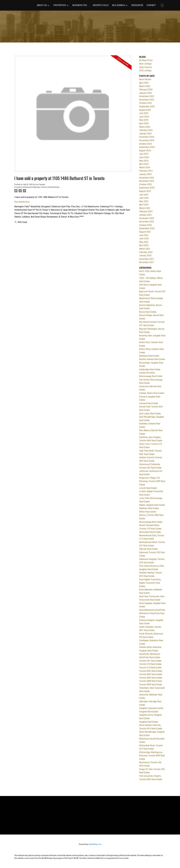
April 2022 (144, 245)
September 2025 (147, 106)
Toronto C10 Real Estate (150, 664)
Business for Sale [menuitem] (81, 5)
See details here (22, 202)
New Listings (145, 64)
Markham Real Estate (149, 508)
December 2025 (147, 96)
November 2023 (147, 181)
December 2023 (147, 178)
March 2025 (145, 127)
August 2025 (145, 110)
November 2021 (147, 262)
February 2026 (146, 90)
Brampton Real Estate (149, 356)
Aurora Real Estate (148, 312)
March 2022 (145, 249)
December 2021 (147, 259)
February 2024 (146, 171)
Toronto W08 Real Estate (151, 681)
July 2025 (144, 113)
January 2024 (145, 174)
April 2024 (144, 164)
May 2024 (144, 161)
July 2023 (144, 195)
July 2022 (144, 235)
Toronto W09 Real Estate (151, 684)
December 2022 (147, 218)
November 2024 (147, 140)
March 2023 (145, 208)
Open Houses (145, 67)
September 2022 (147, 228)
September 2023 (147, 188)
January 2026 (145, 93)
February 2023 (146, 211)
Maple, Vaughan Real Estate (152, 505)
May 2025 (144, 120)
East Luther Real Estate (150, 414)
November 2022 (147, 222)
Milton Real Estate (148, 512)
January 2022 (145, 256)
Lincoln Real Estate (148, 488)
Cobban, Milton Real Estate (152, 393)
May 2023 (144, 201)
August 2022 (145, 232)
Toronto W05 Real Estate (151, 674)
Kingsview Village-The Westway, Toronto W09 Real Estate (152, 481)
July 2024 (144, 154)
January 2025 (145, 134)
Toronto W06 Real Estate (151, 678)
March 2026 (145, 86)
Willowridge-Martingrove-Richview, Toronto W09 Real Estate (152, 756)
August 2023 (145, 191)
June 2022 (144, 239)
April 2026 (144, 83)
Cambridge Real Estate (150, 369)
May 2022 (144, 242)
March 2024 (145, 167)
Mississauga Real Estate (151, 522)
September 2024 (147, 147)
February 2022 (146, 252)
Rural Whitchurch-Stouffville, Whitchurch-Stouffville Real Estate (152, 613)
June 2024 (144, 157)
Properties (60, 5)
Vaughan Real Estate (149, 722)
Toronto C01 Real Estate (150, 661)
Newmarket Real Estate (150, 532)
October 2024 (145, 144)
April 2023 (144, 205)
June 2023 (144, 198)
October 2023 (145, 184)
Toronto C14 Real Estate (150, 668)
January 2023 (145, 215)
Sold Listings (145, 70)
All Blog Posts (146, 60)
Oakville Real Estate (148, 549)
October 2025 (145, 103)
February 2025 (146, 130)
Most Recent (145, 79)
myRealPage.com (95, 844)
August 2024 (145, 151)
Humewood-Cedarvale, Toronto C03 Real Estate (41, 187)
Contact (151, 5)
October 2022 (145, 225)
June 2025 (144, 117)
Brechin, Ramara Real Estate (152, 359)
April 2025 (144, 123)
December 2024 (147, 137)
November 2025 (147, 100)
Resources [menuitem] (137, 5)
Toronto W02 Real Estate (151, 671)
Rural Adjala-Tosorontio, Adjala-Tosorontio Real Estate (150, 583)
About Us (42, 5)
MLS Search (118, 5)
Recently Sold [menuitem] (101, 5)
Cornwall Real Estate (149, 403)
